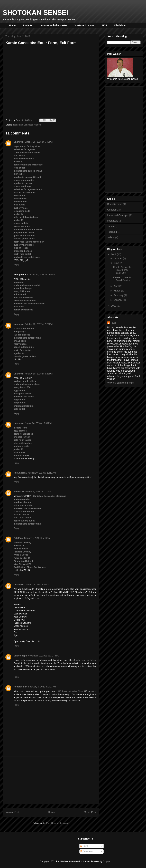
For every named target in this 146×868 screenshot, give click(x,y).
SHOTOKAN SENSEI (35, 13)
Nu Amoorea (20, 473)
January (118, 300)
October (118, 258)
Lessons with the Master (53, 25)
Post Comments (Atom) (58, 823)
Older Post (90, 812)
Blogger (107, 861)
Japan (111, 226)
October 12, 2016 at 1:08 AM (41, 274)
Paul (113, 323)
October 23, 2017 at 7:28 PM (39, 324)
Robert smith (20, 687)
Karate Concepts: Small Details (122, 279)
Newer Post (12, 812)
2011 (114, 254)
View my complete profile (120, 383)
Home (12, 25)
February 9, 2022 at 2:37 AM (42, 687)
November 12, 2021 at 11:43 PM (44, 656)
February (119, 295)
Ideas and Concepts (23, 125)
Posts (84, 846)
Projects (28, 25)
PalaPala (18, 538)
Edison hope (20, 656)
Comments (87, 851)
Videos (37, 125)
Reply (16, 265)
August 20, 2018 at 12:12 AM (42, 473)
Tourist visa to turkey (85, 660)
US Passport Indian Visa (70, 691)
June (117, 263)
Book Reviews (115, 204)
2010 (114, 306)
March (117, 291)
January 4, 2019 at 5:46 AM (37, 538)
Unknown (19, 142)
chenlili (17, 492)
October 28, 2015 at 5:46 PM (39, 142)
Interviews (113, 221)
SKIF (104, 25)
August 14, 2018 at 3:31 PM (38, 423)
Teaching (112, 232)
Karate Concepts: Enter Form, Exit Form (122, 270)
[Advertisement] (51, 780)
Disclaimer (120, 25)
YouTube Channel (84, 25)
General (112, 210)
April (116, 286)
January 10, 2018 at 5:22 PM (39, 374)
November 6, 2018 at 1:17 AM (37, 492)
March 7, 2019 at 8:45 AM (37, 585)
